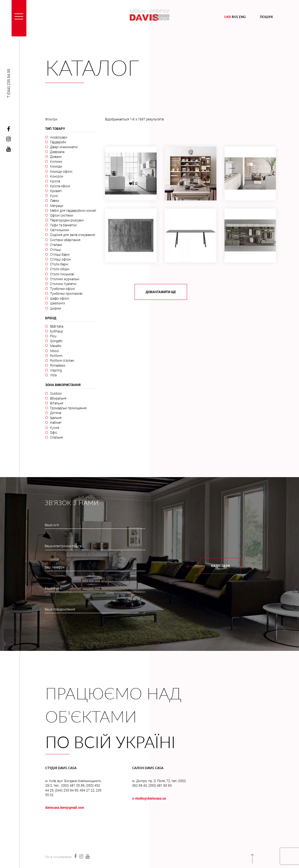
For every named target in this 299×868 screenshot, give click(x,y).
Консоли (57, 176)
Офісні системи (62, 215)
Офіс (54, 432)
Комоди (56, 166)
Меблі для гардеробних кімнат (73, 210)
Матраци (57, 206)
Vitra (53, 375)
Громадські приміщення (68, 408)
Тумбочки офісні (63, 289)
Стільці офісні (61, 259)
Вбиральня (58, 398)
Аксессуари (59, 137)
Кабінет (56, 422)
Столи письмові (62, 274)
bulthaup (57, 331)
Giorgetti (56, 341)
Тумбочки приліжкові (66, 293)
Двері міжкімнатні (64, 147)
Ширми (56, 308)
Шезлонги (58, 303)
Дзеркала (57, 152)
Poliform (56, 356)
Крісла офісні (60, 186)
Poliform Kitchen (62, 360)
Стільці (55, 249)
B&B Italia (57, 326)
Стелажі (56, 245)
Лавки (55, 200)
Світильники (60, 230)
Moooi (55, 351)
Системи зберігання (65, 240)
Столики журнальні (65, 279)
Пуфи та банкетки (63, 225)
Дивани (56, 157)
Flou (53, 336)
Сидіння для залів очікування (73, 235)
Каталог (92, 69)
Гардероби (58, 142)
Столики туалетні (63, 284)
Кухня (55, 428)
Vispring (56, 370)
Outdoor (56, 393)
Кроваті (56, 191)
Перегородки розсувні (67, 220)
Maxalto (56, 346)
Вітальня (57, 403)
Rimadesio (58, 365)
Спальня (57, 437)
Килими (56, 161)
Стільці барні (60, 254)
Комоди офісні (61, 171)
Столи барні (59, 264)
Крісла (55, 181)
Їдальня (56, 418)
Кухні (54, 196)
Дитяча (56, 413)
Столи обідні (60, 269)
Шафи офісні (60, 298)
